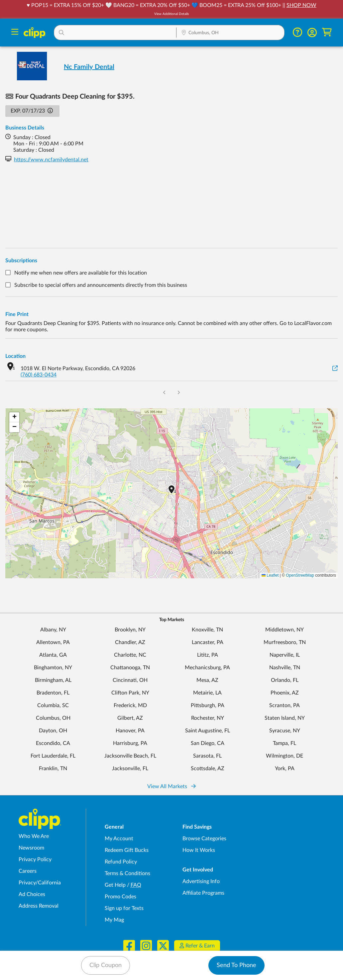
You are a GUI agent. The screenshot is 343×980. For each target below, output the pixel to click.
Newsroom (31, 848)
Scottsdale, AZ (208, 769)
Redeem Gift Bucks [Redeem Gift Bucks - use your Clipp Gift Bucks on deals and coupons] (127, 850)
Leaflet (270, 575)
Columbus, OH (53, 718)
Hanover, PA (130, 731)
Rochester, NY (208, 718)
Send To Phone (236, 965)
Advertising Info (201, 881)
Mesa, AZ (207, 680)
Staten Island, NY (285, 718)
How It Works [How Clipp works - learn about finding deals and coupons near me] (199, 850)
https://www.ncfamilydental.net (51, 160)
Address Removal (39, 906)
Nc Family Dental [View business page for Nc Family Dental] (89, 67)
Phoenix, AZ (285, 693)
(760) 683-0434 (39, 375)
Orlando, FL (285, 680)
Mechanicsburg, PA (207, 668)
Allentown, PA (53, 642)
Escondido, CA (53, 743)
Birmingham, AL (53, 680)
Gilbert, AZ (130, 718)
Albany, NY (53, 630)
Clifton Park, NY (130, 693)
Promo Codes (120, 897)
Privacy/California (40, 883)
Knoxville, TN (207, 630)
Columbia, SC (53, 705)
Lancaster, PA (208, 642)
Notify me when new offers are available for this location (81, 273)
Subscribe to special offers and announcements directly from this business (101, 285)
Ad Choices (32, 894)
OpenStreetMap (300, 575)
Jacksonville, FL (130, 769)
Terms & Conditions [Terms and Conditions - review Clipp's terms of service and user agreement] (127, 873)
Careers (28, 871)
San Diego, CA (208, 743)
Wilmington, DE (285, 756)
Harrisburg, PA (130, 743)
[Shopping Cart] (327, 32)
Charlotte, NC (130, 655)
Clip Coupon (106, 965)
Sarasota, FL (207, 756)
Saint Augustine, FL (208, 731)
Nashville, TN (285, 668)
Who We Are (34, 836)
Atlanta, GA (53, 655)
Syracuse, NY (285, 731)
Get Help (115, 885)
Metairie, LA (207, 693)
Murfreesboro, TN (285, 642)
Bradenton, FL (53, 693)
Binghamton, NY (53, 668)
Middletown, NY (285, 630)
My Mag (114, 920)
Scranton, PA (285, 705)
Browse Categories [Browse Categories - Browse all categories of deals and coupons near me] (204, 839)
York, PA (285, 769)
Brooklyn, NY (130, 630)
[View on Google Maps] (335, 369)
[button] (115, 33)
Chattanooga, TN (130, 668)
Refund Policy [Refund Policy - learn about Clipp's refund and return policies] (121, 862)
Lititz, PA (208, 655)
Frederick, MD (130, 705)
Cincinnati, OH (130, 680)
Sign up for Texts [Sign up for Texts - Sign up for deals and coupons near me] (124, 908)
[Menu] (15, 33)
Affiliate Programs (203, 893)
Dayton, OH (53, 731)
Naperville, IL (285, 655)
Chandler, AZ (130, 642)
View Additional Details (171, 14)
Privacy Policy (35, 859)
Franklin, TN (53, 769)
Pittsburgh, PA (208, 705)
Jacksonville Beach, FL (130, 756)
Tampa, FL (285, 743)
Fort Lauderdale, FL (53, 756)
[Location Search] (230, 33)
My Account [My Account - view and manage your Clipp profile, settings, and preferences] (119, 839)
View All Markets (171, 786)
